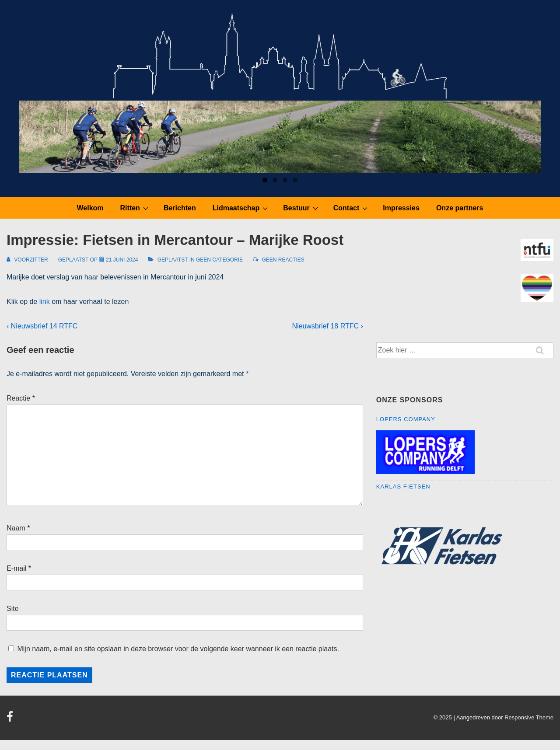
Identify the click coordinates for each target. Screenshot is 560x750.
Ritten (135, 208)
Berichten (180, 208)
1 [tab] (265, 180)
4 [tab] (295, 180)
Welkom (90, 208)
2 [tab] (275, 180)
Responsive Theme (529, 717)
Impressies (401, 208)
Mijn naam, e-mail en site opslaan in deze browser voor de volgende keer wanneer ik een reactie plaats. (178, 649)
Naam (16, 528)
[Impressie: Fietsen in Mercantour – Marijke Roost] (122, 260)
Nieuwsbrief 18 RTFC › (327, 326)
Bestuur (301, 208)
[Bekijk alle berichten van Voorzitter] (28, 260)
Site (13, 609)
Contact (352, 208)
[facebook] (11, 720)
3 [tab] (285, 180)
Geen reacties (283, 260)
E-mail (16, 568)
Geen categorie (219, 260)
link (45, 302)
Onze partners (460, 208)
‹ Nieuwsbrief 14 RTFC (42, 326)
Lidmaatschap (241, 208)
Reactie (21, 398)
